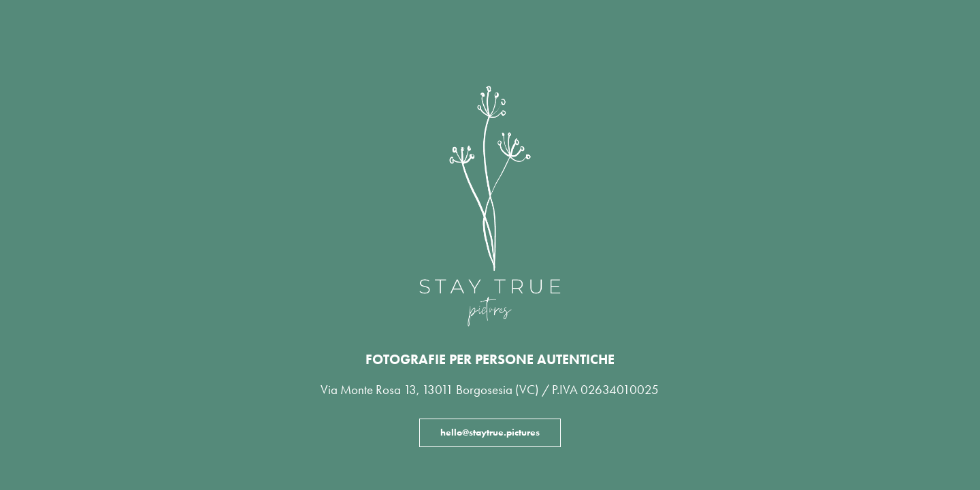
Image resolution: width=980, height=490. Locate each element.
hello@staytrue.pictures (490, 432)
